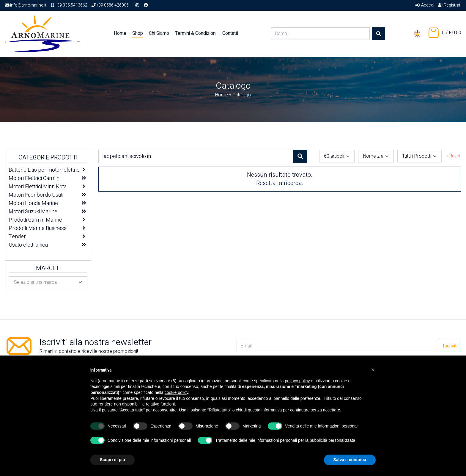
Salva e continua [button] (350, 460)
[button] (373, 370)
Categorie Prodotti (48, 158)
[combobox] (337, 156)
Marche (48, 268)
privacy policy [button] (297, 381)
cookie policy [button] (176, 392)
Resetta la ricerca (279, 183)
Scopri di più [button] (112, 460)
